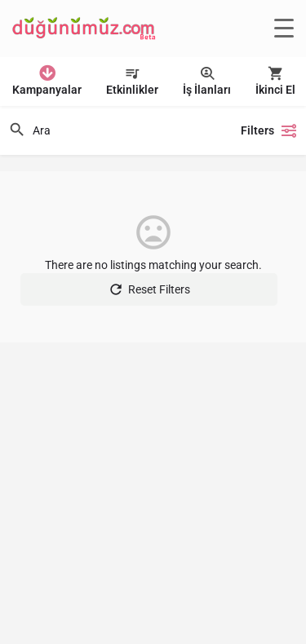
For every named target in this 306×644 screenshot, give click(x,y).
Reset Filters (149, 289)
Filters (269, 130)
